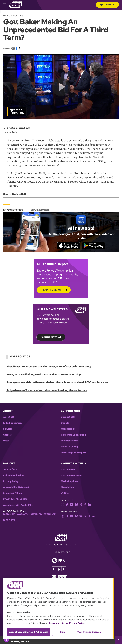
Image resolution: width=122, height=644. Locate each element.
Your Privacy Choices (89, 632)
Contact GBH (68, 470)
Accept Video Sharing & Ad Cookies (29, 632)
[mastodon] (81, 516)
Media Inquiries (69, 482)
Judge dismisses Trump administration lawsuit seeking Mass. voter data (47, 390)
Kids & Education (12, 423)
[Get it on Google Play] (94, 246)
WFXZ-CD (36, 514)
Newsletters (68, 488)
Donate (107, 5)
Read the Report (52, 290)
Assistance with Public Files (18, 505)
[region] (58, 608)
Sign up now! (49, 337)
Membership (68, 429)
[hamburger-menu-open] (6, 5)
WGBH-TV (9, 514)
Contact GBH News (71, 476)
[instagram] (63, 504)
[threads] (81, 504)
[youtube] (72, 504)
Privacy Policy (11, 482)
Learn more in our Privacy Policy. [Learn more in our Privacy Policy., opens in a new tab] (67, 623)
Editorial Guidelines (14, 476)
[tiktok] (67, 504)
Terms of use (10, 470)
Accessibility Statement (16, 488)
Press (6, 441)
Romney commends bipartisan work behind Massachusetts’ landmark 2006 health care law (57, 383)
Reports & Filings (12, 494)
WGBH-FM (50, 514)
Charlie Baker (40, 210)
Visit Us (65, 494)
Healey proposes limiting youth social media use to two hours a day (43, 375)
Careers (7, 435)
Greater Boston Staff (18, 128)
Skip (63, 632)
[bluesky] (76, 504)
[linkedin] (89, 504)
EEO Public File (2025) (15, 499)
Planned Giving (69, 447)
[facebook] (85, 504)
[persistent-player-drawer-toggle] (119, 640)
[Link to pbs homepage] (58, 560)
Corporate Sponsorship (74, 435)
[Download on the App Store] (68, 246)
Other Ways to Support (73, 453)
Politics (18, 16)
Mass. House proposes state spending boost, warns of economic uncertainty (49, 367)
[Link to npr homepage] (59, 569)
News (7, 16)
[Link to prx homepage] (59, 577)
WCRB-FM (9, 521)
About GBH (9, 417)
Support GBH (68, 417)
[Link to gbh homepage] (16, 5)
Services (8, 429)
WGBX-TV (23, 514)
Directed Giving (70, 441)
